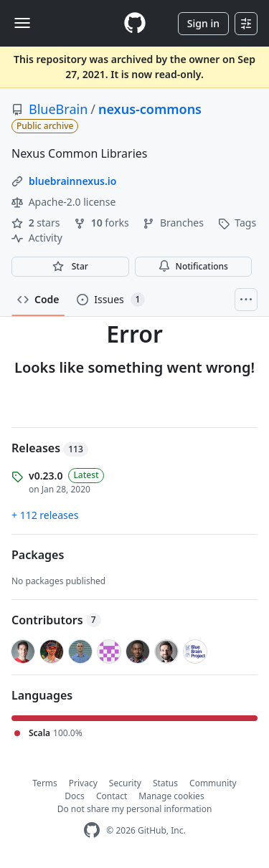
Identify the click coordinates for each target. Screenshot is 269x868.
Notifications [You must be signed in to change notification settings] (193, 266)
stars (37, 223)
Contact (112, 796)
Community (213, 783)
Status (165, 783)
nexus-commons (150, 109)
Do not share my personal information (135, 809)
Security (125, 783)
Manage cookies (171, 796)
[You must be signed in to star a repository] (70, 267)
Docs (75, 796)
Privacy (83, 783)
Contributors (56, 620)
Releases (50, 448)
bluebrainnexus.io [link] (72, 181)
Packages (38, 555)
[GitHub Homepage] (92, 830)
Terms (45, 783)
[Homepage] (135, 23)
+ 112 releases (45, 515)
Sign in (203, 23)
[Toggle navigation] (22, 23)
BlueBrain (58, 109)
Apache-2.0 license (63, 202)
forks (103, 223)
